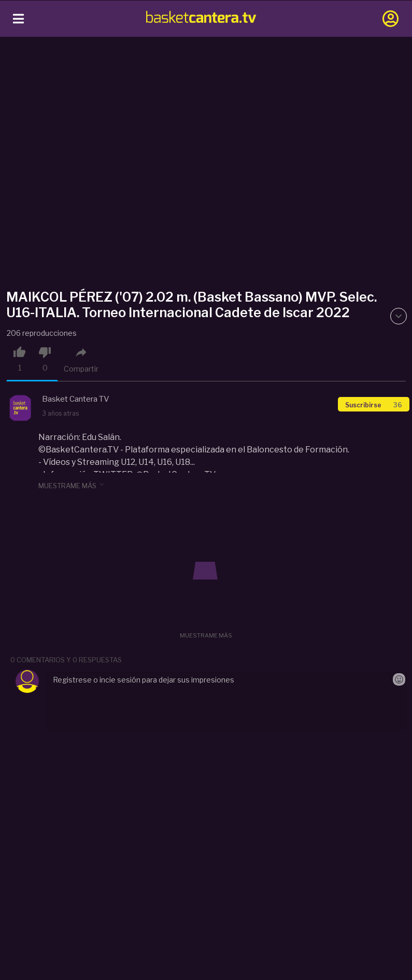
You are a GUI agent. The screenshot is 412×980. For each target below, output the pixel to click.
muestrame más (72, 485)
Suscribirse (374, 405)
